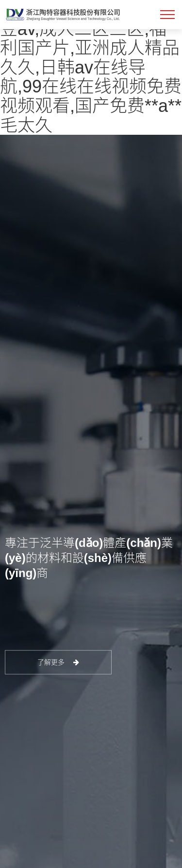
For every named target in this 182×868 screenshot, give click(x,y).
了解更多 (58, 662)
